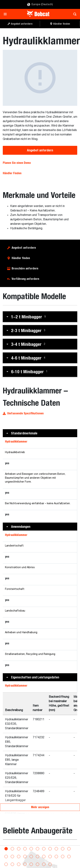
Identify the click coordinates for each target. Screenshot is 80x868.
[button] (40, 309)
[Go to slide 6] (38, 845)
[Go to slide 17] (38, 853)
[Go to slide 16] (31, 853)
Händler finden (21, 250)
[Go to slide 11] (69, 845)
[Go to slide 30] (50, 861)
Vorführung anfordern (25, 271)
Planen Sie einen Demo (17, 155)
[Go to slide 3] (19, 845)
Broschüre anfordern (25, 261)
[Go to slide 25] (19, 861)
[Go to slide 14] (19, 853)
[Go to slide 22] (69, 853)
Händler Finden (12, 165)
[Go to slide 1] (6, 845)
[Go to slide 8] (50, 845)
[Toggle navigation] (6, 14)
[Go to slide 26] (25, 861)
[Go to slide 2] (12, 845)
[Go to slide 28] (38, 861)
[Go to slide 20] (56, 853)
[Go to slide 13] (12, 853)
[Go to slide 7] (44, 845)
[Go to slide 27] (31, 861)
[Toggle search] (74, 14)
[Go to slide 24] (12, 861)
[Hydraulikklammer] (35, 74)
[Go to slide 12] (6, 853)
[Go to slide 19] (50, 853)
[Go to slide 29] (44, 861)
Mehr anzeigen (40, 799)
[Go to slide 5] (31, 845)
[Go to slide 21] (63, 853)
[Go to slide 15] (25, 853)
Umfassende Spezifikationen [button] (23, 406)
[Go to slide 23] (6, 861)
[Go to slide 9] (56, 845)
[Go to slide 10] (63, 845)
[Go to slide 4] (25, 845)
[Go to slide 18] (44, 853)
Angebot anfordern (40, 142)
